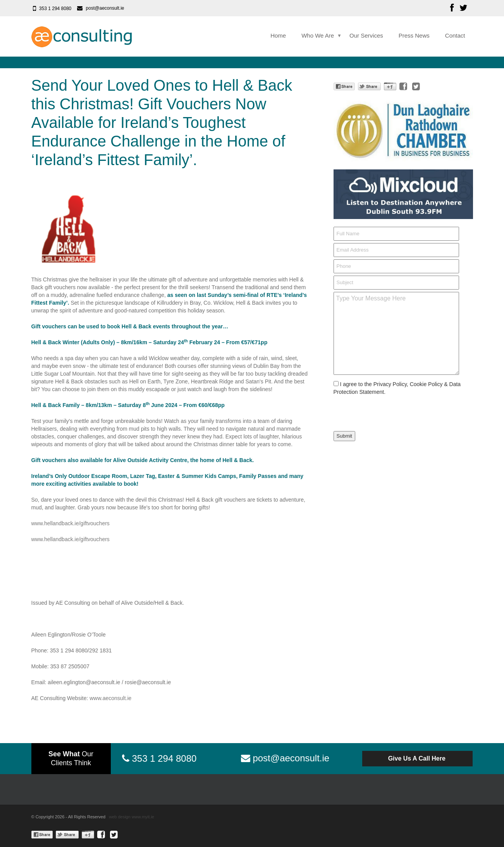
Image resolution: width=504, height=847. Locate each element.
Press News (414, 35)
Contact (455, 35)
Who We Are (318, 35)
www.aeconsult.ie (110, 698)
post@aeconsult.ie (105, 8)
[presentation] (384, 411)
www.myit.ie (143, 817)
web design (120, 817)
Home (278, 35)
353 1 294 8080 (55, 9)
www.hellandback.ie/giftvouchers (71, 523)
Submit (344, 436)
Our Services (366, 35)
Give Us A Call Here (418, 758)
